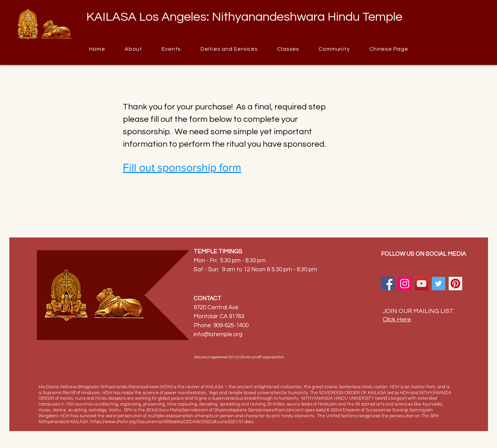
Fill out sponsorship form (182, 167)
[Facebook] (388, 284)
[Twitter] (438, 284)
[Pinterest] (455, 284)
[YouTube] (422, 284)
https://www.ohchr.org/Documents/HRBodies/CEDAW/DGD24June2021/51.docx (172, 422)
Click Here (397, 319)
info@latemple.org (218, 334)
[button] (334, 49)
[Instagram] (405, 284)
